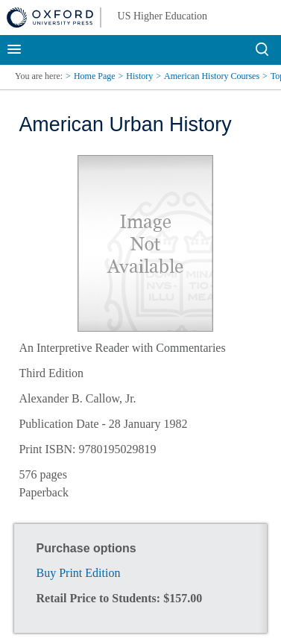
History (139, 76)
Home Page (95, 76)
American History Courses (212, 76)
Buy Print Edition (79, 573)
